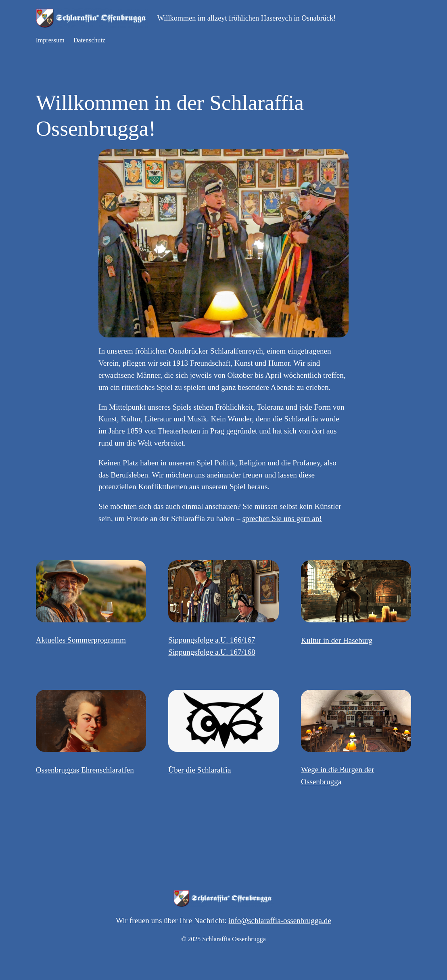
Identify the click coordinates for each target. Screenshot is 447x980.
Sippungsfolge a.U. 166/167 (212, 640)
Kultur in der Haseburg (337, 640)
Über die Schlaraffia (199, 770)
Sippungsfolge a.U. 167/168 (212, 652)
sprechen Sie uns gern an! (282, 518)
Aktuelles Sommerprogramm (81, 640)
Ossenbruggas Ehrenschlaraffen (85, 770)
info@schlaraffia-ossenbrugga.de (280, 920)
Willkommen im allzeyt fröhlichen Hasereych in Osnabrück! (247, 18)
